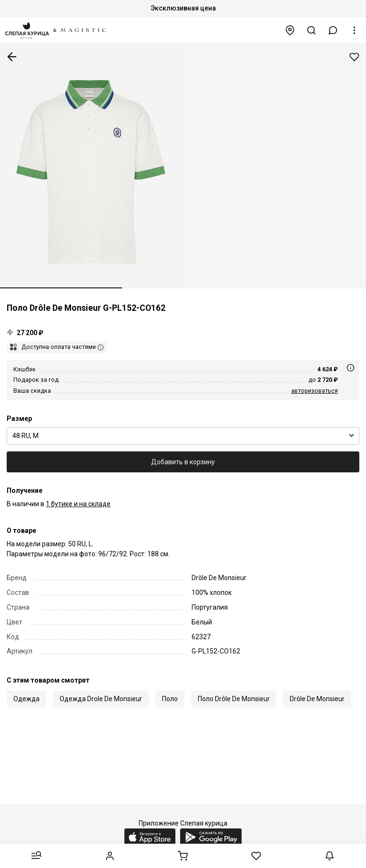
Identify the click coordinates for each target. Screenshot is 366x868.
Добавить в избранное (354, 57)
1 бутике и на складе (78, 504)
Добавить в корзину (183, 462)
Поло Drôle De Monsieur (234, 699)
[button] (333, 30)
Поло (170, 699)
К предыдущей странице (12, 57)
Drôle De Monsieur (317, 699)
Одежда (26, 699)
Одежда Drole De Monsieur (101, 699)
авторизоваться (315, 391)
